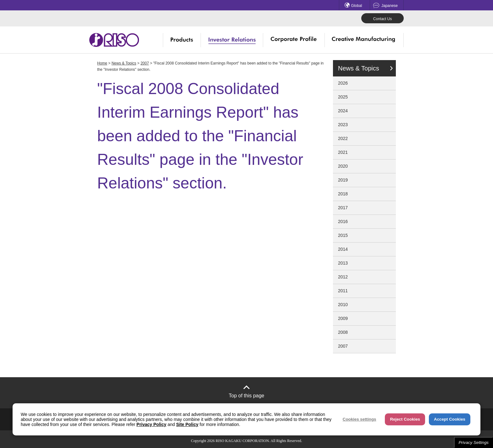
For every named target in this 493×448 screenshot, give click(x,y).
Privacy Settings (474, 442)
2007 (145, 63)
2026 (343, 83)
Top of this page (247, 396)
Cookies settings (360, 419)
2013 (343, 263)
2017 (343, 208)
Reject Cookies (405, 419)
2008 (343, 332)
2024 (343, 111)
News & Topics (124, 63)
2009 (343, 318)
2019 (343, 180)
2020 (343, 166)
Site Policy (187, 424)
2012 (343, 277)
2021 (343, 152)
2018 (343, 194)
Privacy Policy (151, 424)
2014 (343, 249)
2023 (343, 125)
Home (102, 63)
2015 (343, 235)
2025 (343, 97)
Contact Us (382, 19)
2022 (343, 138)
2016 (343, 221)
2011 (343, 291)
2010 (343, 305)
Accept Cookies (450, 419)
